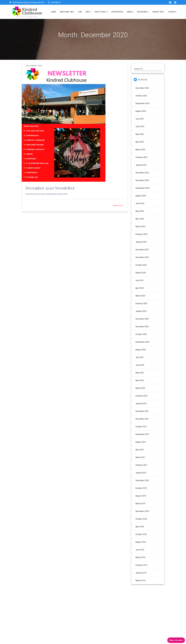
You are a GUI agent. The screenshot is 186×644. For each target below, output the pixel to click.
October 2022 (141, 340)
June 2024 (140, 210)
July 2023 (140, 287)
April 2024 (140, 225)
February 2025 (141, 163)
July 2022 (140, 363)
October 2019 (141, 494)
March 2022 (140, 394)
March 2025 (140, 156)
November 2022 (142, 333)
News (130, 12)
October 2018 (141, 525)
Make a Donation (176, 640)
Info (88, 12)
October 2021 (141, 433)
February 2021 (141, 471)
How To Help (101, 12)
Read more (118, 212)
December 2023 (142, 256)
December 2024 (142, 179)
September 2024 (142, 194)
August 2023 (141, 279)
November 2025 (142, 94)
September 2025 (142, 110)
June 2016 (140, 556)
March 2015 (140, 564)
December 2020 (142, 487)
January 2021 (141, 479)
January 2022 (141, 410)
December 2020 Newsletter (50, 194)
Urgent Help (158, 12)
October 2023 (141, 271)
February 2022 (141, 402)
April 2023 (140, 294)
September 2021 (142, 440)
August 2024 (141, 202)
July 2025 (140, 125)
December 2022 (142, 325)
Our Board (142, 12)
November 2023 (142, 263)
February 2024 (141, 240)
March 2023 (140, 302)
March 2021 (140, 464)
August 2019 (141, 502)
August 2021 (141, 448)
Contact (172, 12)
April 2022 (140, 387)
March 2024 (140, 233)
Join (80, 12)
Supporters (117, 12)
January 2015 (141, 579)
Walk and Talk (67, 12)
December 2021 (142, 417)
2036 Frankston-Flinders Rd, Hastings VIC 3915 (28, 2)
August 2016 (141, 548)
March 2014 (140, 587)
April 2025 (140, 148)
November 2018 (142, 517)
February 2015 (141, 571)
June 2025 (140, 133)
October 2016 (141, 540)
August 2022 (141, 356)
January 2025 (141, 171)
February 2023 (141, 310)
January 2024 (141, 248)
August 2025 (141, 117)
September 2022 (142, 348)
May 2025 (140, 140)
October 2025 (141, 102)
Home (54, 12)
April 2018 (140, 533)
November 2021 (142, 425)
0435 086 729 (56, 2)
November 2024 (142, 187)
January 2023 (141, 317)
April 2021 (140, 456)
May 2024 (140, 217)
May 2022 (140, 379)
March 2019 (140, 510)
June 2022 (140, 371)
